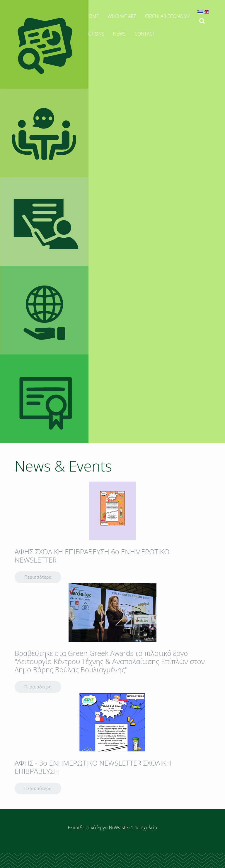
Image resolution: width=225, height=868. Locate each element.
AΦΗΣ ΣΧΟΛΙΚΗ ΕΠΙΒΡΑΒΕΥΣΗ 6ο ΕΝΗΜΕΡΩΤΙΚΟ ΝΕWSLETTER (92, 556)
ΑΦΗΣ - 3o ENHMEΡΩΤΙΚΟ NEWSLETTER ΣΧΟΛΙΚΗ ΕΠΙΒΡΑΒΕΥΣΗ (93, 767)
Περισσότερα (38, 577)
